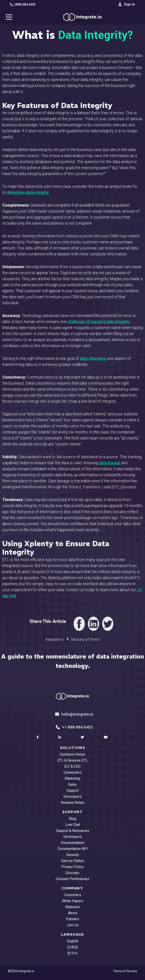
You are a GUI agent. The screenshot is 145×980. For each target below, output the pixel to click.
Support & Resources (73, 831)
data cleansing (93, 358)
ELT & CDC (72, 766)
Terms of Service (125, 971)
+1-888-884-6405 (74, 727)
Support (73, 790)
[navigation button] (9, 17)
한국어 (72, 953)
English (73, 941)
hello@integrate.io (74, 714)
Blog (72, 819)
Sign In (127, 4)
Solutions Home (72, 754)
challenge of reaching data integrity (99, 322)
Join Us (73, 925)
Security (73, 855)
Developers (72, 797)
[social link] (38, 737)
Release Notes (73, 803)
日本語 (72, 947)
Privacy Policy (72, 867)
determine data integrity (28, 192)
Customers (73, 895)
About (73, 913)
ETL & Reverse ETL (73, 760)
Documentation (73, 843)
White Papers (73, 901)
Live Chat (73, 825)
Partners (72, 919)
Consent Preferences (72, 879)
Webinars (72, 907)
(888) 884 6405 (23, 4)
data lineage (110, 463)
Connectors (72, 772)
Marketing (72, 778)
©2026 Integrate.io (21, 971)
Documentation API (73, 849)
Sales (72, 784)
